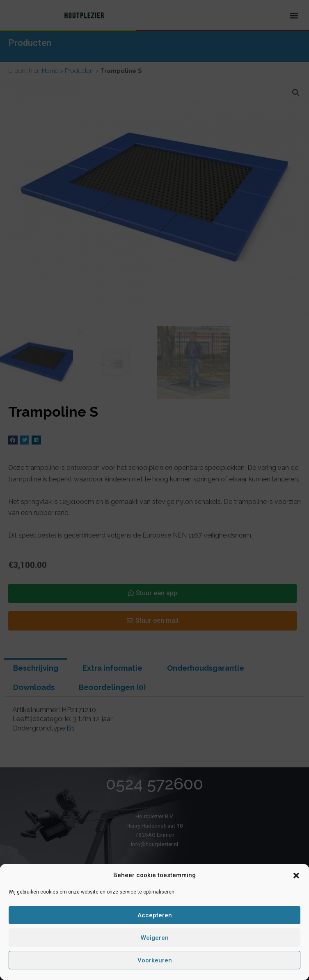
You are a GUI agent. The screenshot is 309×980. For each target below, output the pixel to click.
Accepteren (155, 915)
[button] (296, 876)
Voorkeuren (155, 960)
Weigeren (155, 938)
